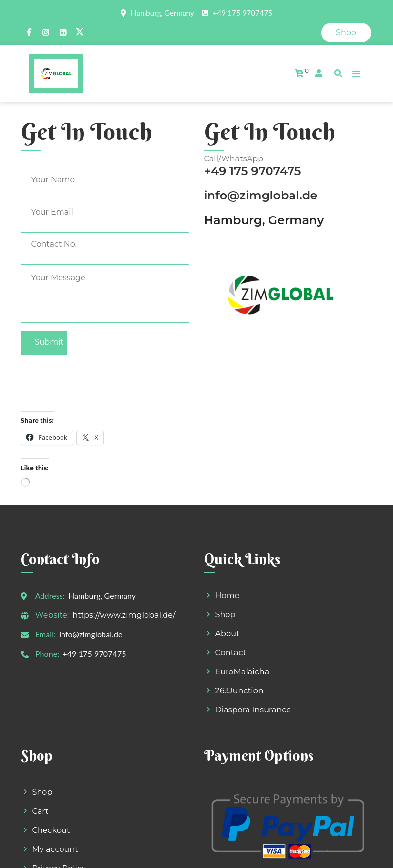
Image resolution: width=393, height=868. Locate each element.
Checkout (51, 759)
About (228, 563)
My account (55, 779)
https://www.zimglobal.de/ (105, 544)
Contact (231, 582)
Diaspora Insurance (253, 639)
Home (228, 525)
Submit (49, 272)
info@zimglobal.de (261, 125)
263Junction (239, 620)
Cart (41, 740)
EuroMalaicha (242, 601)
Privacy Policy (59, 798)
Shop (346, 32)
